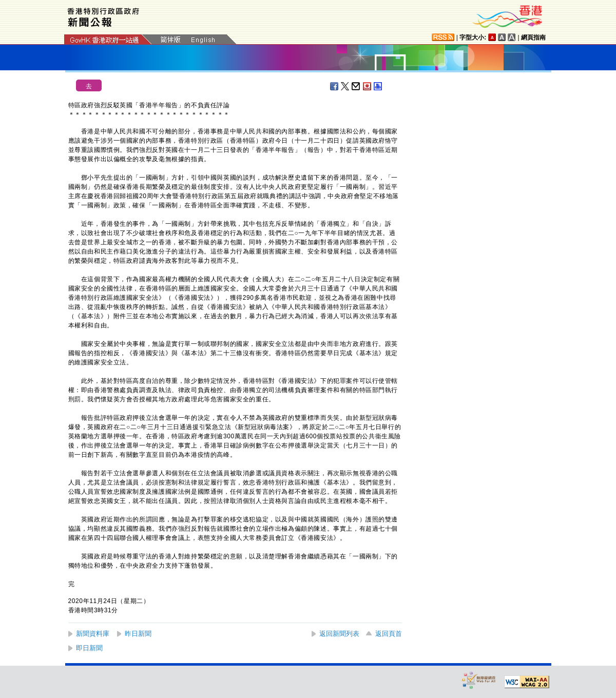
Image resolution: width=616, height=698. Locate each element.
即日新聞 (89, 648)
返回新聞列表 (339, 634)
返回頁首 (389, 634)
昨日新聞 (138, 634)
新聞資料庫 (93, 634)
